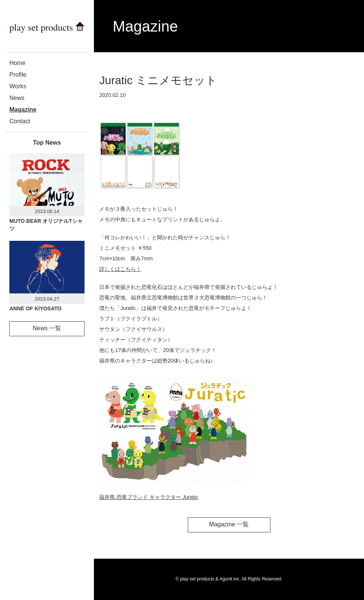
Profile (18, 75)
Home (17, 63)
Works (18, 86)
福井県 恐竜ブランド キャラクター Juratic (149, 497)
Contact (20, 121)
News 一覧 (47, 328)
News (17, 98)
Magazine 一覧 (229, 524)
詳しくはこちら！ (120, 269)
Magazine (23, 110)
